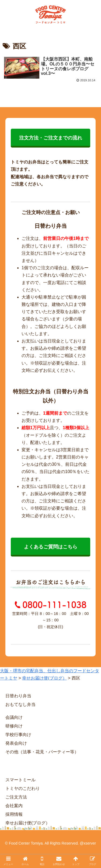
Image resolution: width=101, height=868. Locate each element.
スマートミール (20, 780)
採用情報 (14, 814)
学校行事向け (18, 735)
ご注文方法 (16, 797)
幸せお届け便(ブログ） (28, 823)
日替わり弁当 (18, 696)
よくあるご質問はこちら (51, 547)
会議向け (14, 717)
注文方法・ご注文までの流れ (51, 138)
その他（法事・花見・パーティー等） (42, 752)
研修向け (14, 726)
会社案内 (14, 806)
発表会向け (16, 743)
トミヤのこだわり (23, 788)
